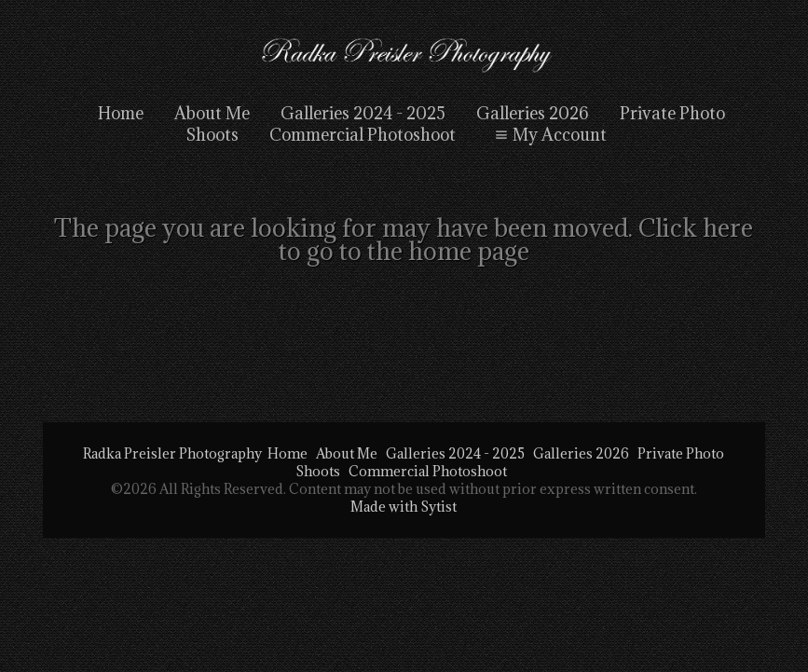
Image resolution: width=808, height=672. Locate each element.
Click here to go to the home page (516, 239)
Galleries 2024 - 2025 (363, 113)
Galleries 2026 (533, 113)
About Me (212, 113)
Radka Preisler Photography (172, 453)
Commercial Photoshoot (428, 471)
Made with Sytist (404, 507)
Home (121, 113)
